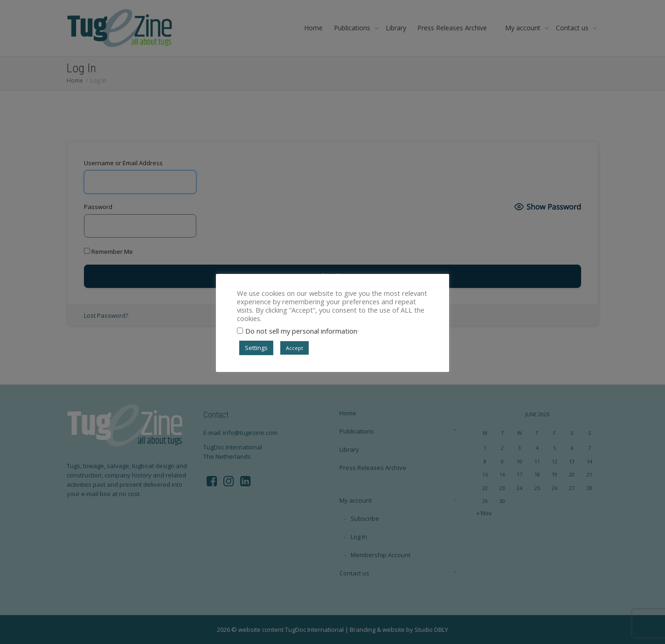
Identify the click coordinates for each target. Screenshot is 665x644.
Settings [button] (256, 348)
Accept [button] (294, 348)
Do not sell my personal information (301, 331)
